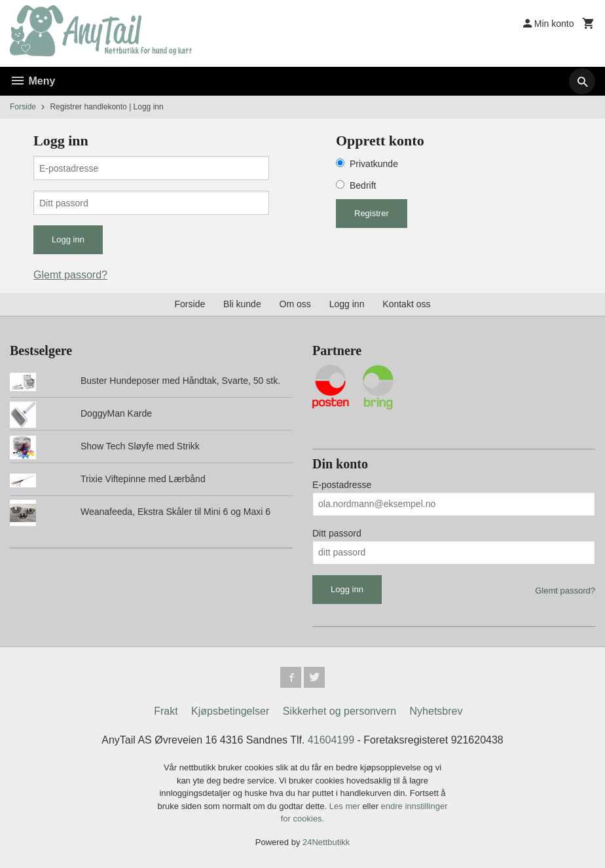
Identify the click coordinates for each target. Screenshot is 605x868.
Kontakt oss (406, 304)
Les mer (346, 806)
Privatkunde (374, 164)
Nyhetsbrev (436, 711)
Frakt (166, 711)
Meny (32, 81)
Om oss (295, 304)
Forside (23, 107)
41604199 (331, 740)
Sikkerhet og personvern (339, 711)
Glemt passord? (70, 275)
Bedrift (363, 185)
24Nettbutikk (326, 842)
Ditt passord (337, 533)
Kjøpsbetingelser (230, 711)
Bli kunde (242, 304)
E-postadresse (342, 485)
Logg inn (347, 304)
